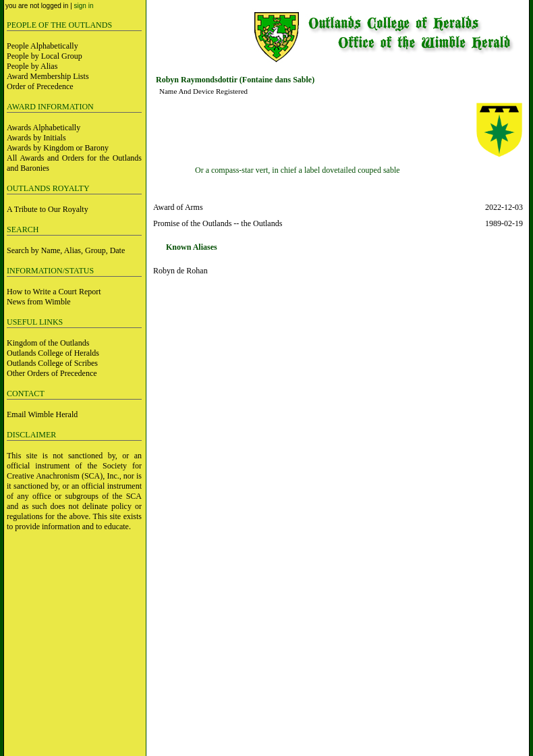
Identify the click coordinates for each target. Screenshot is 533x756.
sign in (84, 6)
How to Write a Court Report (54, 292)
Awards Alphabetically (44, 128)
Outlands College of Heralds (53, 353)
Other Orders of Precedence (52, 373)
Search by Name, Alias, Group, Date (66, 250)
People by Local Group (45, 56)
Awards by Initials (36, 138)
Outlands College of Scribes (52, 363)
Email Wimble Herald (42, 414)
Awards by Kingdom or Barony (58, 148)
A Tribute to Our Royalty (48, 209)
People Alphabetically (43, 46)
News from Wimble (39, 302)
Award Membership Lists (48, 76)
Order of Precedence (40, 86)
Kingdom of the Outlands (48, 343)
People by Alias (32, 66)
